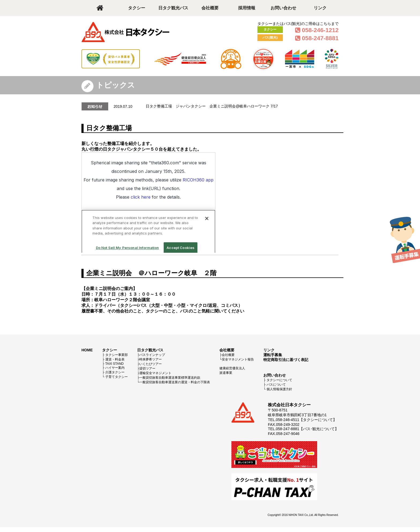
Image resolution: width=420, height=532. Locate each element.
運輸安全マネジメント (155, 373)
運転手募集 (273, 355)
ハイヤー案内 (115, 368)
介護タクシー (115, 372)
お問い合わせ (283, 8)
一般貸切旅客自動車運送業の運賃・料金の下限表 (175, 382)
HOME (87, 350)
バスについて (276, 385)
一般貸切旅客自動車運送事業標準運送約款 (170, 378)
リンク (320, 8)
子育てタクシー (117, 377)
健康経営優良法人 (232, 368)
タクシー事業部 (117, 355)
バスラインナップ (152, 355)
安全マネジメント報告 (238, 359)
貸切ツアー (147, 369)
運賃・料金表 (115, 359)
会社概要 (210, 8)
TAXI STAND (115, 364)
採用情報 (247, 8)
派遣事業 (226, 373)
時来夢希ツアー (151, 359)
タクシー (137, 8)
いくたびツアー (151, 364)
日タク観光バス (173, 8)
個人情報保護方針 (279, 389)
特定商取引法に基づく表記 (286, 360)
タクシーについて (279, 380)
